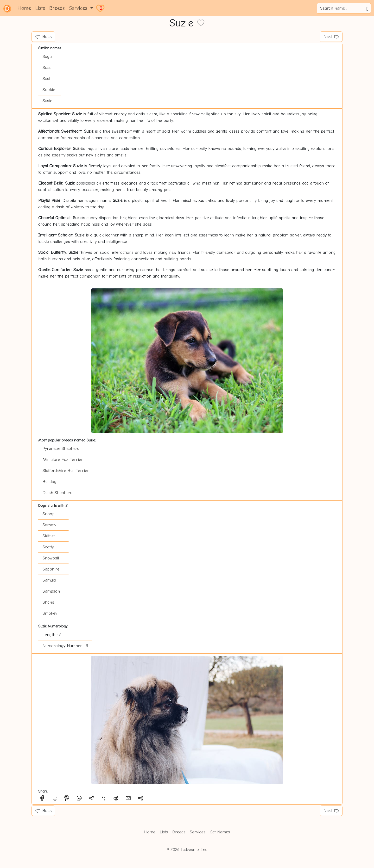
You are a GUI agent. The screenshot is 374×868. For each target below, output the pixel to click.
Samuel (49, 580)
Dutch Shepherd (57, 493)
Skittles (49, 536)
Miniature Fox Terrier (63, 460)
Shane (48, 602)
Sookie (49, 90)
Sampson (51, 591)
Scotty (48, 547)
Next (331, 37)
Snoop (49, 514)
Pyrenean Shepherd (61, 449)
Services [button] (79, 8)
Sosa (47, 68)
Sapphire (51, 569)
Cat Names (220, 832)
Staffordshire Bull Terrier (66, 471)
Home (24, 8)
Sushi (48, 79)
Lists (40, 8)
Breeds (57, 8)
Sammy (49, 525)
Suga (47, 57)
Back (43, 37)
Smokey (50, 613)
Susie (47, 101)
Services (198, 832)
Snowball (51, 558)
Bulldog (50, 482)
